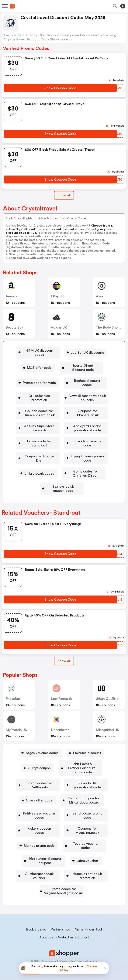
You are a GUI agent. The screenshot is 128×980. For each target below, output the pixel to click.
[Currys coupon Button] (62, 755)
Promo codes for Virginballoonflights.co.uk (63, 887)
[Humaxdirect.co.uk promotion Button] (62, 876)
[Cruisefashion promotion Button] (62, 383)
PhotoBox (13, 690)
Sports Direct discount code (83, 361)
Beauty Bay (14, 327)
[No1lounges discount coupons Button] (44, 854)
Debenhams (60, 721)
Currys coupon (63, 755)
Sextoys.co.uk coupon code (63, 482)
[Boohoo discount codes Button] (86, 372)
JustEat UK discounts (90, 350)
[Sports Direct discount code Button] (81, 361)
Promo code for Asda (38, 372)
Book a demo (36, 923)
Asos (100, 296)
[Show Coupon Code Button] (60, 88)
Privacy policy (67, 955)
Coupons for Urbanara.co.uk (63, 416)
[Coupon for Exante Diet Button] (34, 460)
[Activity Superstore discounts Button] (62, 427)
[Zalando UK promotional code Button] (41, 788)
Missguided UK (107, 721)
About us (46, 931)
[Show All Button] (64, 652)
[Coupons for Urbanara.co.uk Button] (62, 416)
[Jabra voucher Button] (92, 854)
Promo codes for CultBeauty (63, 777)
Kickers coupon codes (90, 821)
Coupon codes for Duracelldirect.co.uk (63, 405)
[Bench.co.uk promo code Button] (37, 821)
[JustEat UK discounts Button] (88, 350)
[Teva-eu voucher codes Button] (62, 843)
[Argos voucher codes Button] (41, 744)
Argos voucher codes (42, 744)
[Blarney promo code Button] (91, 832)
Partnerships (60, 923)
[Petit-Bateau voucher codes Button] (62, 810)
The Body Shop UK (110, 327)
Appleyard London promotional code (63, 438)
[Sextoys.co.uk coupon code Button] (62, 482)
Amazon (12, 296)
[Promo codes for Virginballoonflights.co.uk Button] (62, 887)
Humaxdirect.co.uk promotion (63, 876)
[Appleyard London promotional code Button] (62, 438)
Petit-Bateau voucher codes (63, 810)
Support (83, 931)
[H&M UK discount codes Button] (38, 350)
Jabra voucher (93, 854)
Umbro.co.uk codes (30, 471)
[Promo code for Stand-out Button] (35, 449)
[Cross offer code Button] (92, 788)
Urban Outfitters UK (111, 690)
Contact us (65, 931)
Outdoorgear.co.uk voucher (63, 865)
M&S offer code (34, 361)
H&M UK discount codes (40, 350)
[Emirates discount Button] (85, 744)
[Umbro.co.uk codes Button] (29, 471)
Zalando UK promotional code (43, 788)
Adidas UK (59, 327)
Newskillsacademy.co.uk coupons (63, 394)
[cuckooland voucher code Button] (89, 449)
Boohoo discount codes (87, 372)
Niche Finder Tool (88, 923)
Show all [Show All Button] (64, 195)
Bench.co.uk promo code (39, 821)
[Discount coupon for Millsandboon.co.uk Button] (62, 799)
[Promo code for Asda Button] (36, 372)
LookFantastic (62, 690)
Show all (64, 652)
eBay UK (57, 296)
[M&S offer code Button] (33, 361)
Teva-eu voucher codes (63, 843)
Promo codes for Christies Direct (85, 471)
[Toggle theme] (123, 6)
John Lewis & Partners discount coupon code (63, 766)
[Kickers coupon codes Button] (88, 821)
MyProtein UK (16, 721)
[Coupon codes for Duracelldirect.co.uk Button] (62, 405)
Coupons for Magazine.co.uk (41, 832)
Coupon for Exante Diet (35, 460)
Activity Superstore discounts (63, 427)
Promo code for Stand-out (36, 449)
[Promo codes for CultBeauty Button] (62, 777)
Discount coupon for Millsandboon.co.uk (63, 799)
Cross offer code (93, 788)
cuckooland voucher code (91, 449)
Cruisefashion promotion (63, 383)
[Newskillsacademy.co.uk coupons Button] (62, 394)
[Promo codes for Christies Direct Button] (84, 471)
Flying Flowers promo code (89, 460)
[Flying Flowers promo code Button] (87, 460)
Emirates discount (87, 744)
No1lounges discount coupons (45, 854)
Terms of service (87, 955)
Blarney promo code (93, 832)
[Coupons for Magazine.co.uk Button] (39, 832)
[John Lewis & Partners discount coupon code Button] (62, 766)
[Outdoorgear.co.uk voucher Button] (62, 865)
